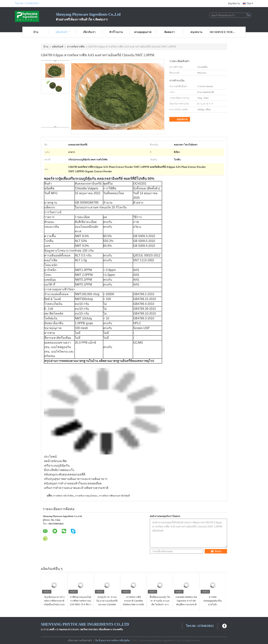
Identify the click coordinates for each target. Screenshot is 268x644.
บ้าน (36, 32)
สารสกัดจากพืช (76, 47)
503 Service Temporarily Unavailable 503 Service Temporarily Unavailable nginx (223, 32)
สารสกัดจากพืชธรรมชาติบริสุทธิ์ (114, 496)
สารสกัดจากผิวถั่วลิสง (63, 496)
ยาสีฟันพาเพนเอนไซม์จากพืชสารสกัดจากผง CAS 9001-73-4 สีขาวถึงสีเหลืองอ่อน (80, 603)
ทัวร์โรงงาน (116, 32)
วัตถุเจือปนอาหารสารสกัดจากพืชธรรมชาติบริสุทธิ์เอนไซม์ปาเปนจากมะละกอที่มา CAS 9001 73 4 (54, 605)
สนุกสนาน (234, 3)
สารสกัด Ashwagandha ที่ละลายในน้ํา (213, 601)
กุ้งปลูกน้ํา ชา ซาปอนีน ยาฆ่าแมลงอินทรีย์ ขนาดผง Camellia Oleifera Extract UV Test (107, 605)
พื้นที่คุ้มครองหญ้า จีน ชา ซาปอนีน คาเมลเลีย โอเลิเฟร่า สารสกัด (160, 603)
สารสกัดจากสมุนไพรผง (86, 496)
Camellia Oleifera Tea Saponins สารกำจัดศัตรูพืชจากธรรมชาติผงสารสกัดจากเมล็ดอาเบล (186, 605)
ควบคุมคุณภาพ (143, 32)
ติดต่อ (216, 551)
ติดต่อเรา (170, 32)
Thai (250, 3)
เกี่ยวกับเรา (89, 32)
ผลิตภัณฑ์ (63, 32)
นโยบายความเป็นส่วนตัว (80, 640)
